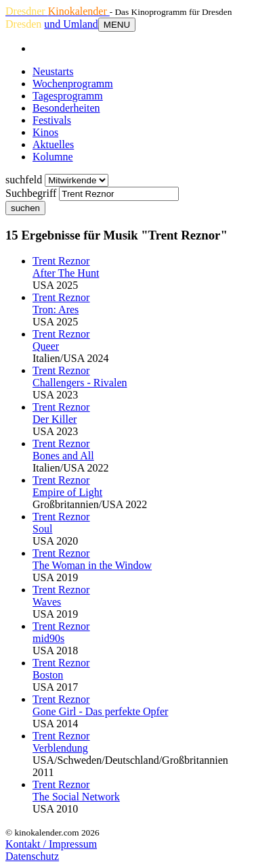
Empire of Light (67, 492)
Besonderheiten (66, 108)
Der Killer (55, 419)
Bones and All (63, 456)
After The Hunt (66, 273)
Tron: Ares (56, 310)
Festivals (52, 120)
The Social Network (76, 797)
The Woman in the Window (92, 565)
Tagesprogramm (68, 96)
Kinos (45, 132)
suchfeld (24, 180)
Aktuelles (53, 144)
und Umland (71, 24)
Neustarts (53, 71)
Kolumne (53, 157)
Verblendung (60, 748)
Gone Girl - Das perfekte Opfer (100, 711)
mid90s (48, 638)
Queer (46, 346)
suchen (25, 208)
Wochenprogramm (73, 84)
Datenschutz (32, 856)
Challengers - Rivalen (80, 383)
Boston (48, 675)
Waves (47, 602)
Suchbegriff (31, 193)
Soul (42, 529)
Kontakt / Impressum (51, 844)
